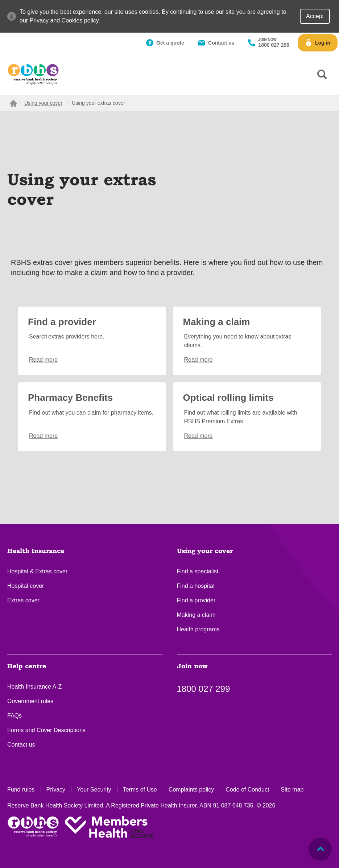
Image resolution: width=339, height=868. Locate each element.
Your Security (94, 790)
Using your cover (205, 551)
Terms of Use (140, 790)
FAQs (15, 716)
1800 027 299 (204, 689)
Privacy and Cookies (56, 20)
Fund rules (21, 790)
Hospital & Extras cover (37, 571)
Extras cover (23, 600)
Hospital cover (26, 586)
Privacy (56, 790)
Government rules (30, 701)
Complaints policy (191, 790)
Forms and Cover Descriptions (46, 730)
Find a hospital (196, 586)
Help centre (27, 666)
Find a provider (196, 600)
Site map (292, 790)
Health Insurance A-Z (34, 687)
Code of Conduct (247, 790)
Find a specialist (198, 571)
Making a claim (196, 615)
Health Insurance (36, 551)
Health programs (198, 629)
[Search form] (322, 74)
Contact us (21, 745)
